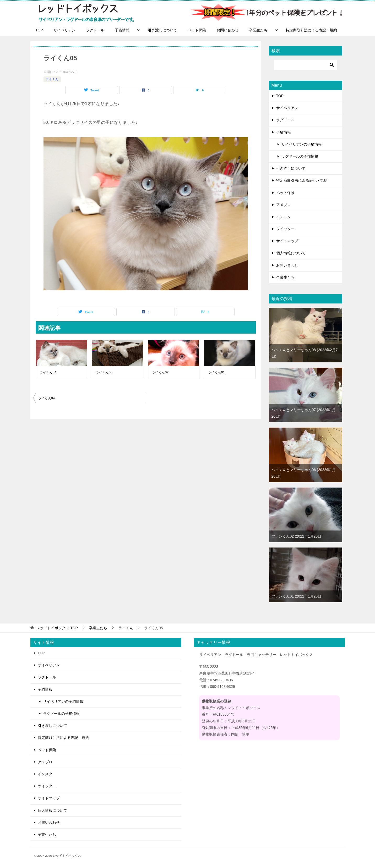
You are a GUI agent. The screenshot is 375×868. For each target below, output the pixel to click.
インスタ (284, 217)
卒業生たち (258, 30)
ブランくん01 (297, 596)
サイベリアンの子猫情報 (302, 144)
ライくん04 (48, 372)
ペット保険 (197, 30)
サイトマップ (287, 241)
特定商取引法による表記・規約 (311, 30)
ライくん (52, 79)
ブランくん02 (297, 536)
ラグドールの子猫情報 (300, 156)
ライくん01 (216, 372)
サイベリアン (64, 30)
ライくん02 (160, 372)
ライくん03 (104, 372)
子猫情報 (122, 30)
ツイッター (285, 229)
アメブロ (284, 205)
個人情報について (291, 253)
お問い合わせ (227, 30)
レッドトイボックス (67, 856)
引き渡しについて (162, 30)
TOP (39, 30)
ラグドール (95, 30)
